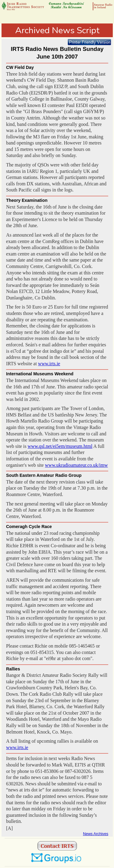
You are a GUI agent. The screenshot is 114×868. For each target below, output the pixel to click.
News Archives (96, 834)
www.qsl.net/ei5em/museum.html (60, 446)
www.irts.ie (49, 364)
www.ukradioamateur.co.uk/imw (76, 465)
